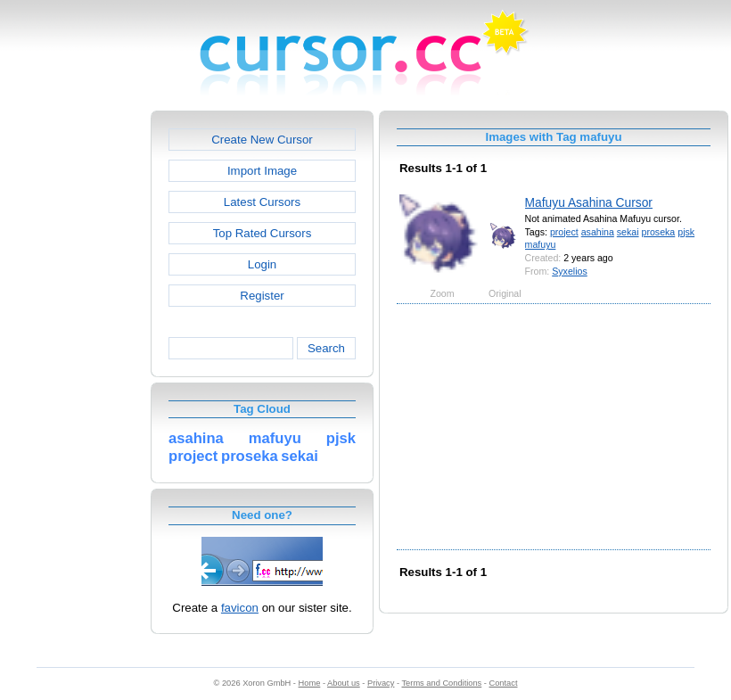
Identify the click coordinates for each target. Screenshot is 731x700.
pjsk (686, 232)
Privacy (381, 683)
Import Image (262, 171)
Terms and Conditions (441, 683)
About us (344, 683)
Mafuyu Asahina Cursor (589, 202)
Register (262, 296)
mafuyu (541, 244)
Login (262, 264)
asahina (598, 232)
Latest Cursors (262, 202)
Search (326, 348)
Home (310, 683)
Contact (504, 683)
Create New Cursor (262, 140)
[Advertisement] (74, 378)
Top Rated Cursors (263, 233)
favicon (240, 608)
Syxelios (570, 271)
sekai (628, 232)
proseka (659, 232)
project (564, 232)
